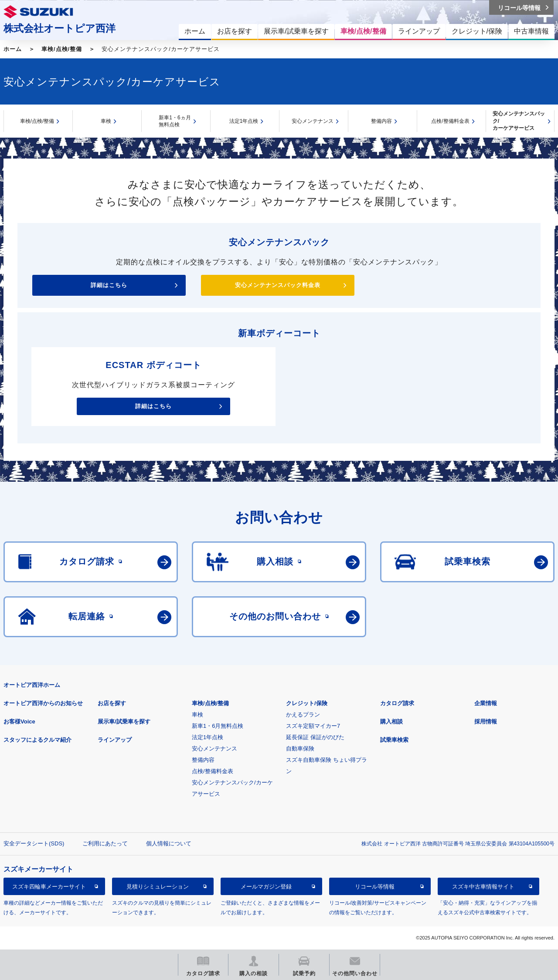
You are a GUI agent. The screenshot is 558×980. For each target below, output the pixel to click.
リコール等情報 (375, 887)
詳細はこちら (109, 285)
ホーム (13, 49)
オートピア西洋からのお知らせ (43, 703)
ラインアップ (115, 740)
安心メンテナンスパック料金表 (278, 285)
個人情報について (169, 843)
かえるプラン (303, 715)
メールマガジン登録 (266, 887)
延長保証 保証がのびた (315, 737)
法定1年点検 (244, 121)
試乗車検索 (394, 740)
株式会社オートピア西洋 (60, 28)
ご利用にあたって (105, 843)
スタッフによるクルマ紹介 (37, 740)
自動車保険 (300, 749)
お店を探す (112, 703)
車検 (106, 121)
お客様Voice (19, 721)
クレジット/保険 (307, 703)
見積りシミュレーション (158, 887)
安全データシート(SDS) (34, 843)
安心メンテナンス (313, 121)
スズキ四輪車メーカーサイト (49, 887)
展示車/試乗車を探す (124, 721)
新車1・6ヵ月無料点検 (175, 121)
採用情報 (486, 721)
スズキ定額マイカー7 (313, 726)
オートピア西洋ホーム (32, 685)
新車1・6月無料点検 (218, 726)
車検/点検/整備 (62, 49)
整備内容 (381, 121)
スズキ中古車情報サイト (483, 887)
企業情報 (486, 703)
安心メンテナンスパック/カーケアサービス (519, 121)
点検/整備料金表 (450, 121)
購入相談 (391, 721)
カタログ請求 (397, 703)
